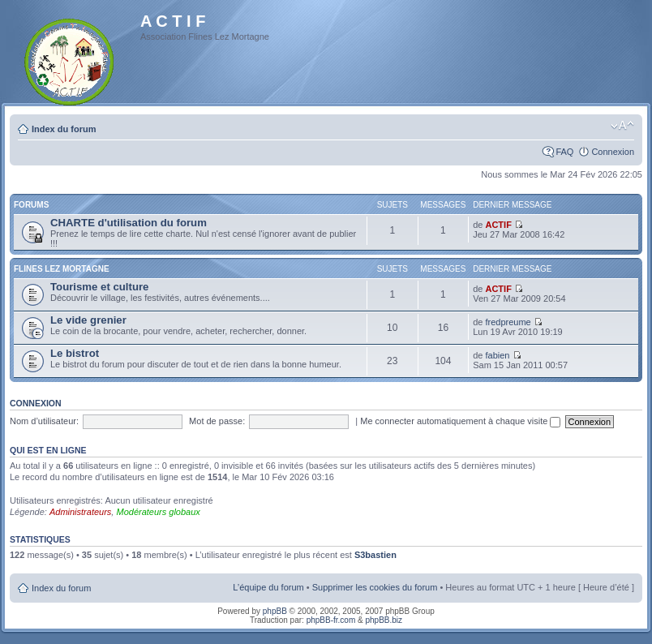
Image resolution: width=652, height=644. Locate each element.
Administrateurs (80, 512)
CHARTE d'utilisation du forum (129, 223)
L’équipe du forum (268, 587)
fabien (497, 355)
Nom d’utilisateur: (44, 421)
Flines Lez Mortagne (62, 269)
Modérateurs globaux (158, 512)
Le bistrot (75, 353)
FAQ (564, 152)
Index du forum (64, 129)
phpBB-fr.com (331, 620)
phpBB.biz (384, 620)
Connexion (613, 152)
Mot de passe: (217, 421)
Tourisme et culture (99, 287)
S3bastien (375, 555)
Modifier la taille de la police (622, 126)
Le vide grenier (88, 320)
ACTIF (498, 225)
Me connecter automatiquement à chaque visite (460, 421)
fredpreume (508, 322)
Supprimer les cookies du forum (375, 587)
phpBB (275, 611)
